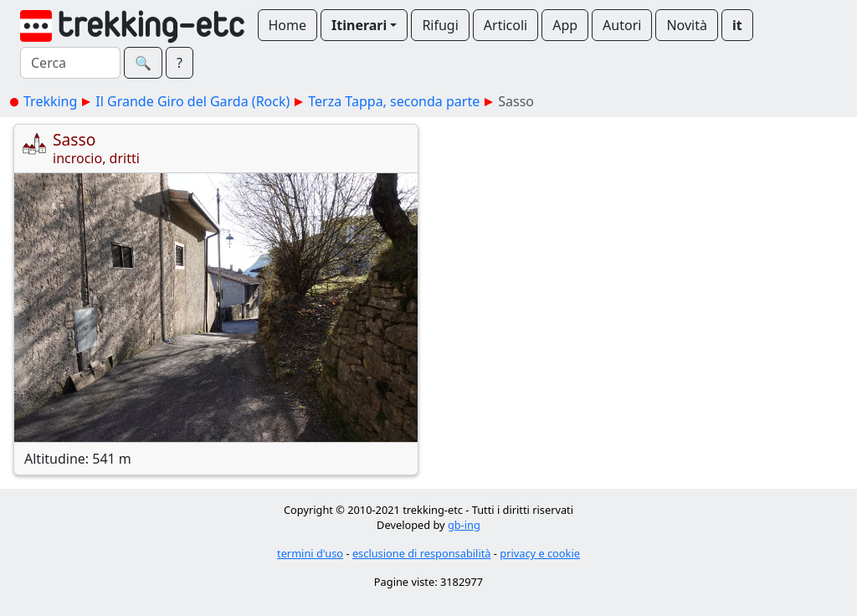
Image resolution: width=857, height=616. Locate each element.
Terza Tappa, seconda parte (394, 101)
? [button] (180, 63)
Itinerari (359, 25)
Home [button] (288, 25)
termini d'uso (310, 553)
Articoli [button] (505, 25)
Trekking (50, 101)
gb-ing (464, 525)
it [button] (737, 25)
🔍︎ (143, 63)
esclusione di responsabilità (422, 553)
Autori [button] (622, 25)
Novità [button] (687, 25)
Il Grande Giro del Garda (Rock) (192, 101)
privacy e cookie (540, 553)
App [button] (565, 25)
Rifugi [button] (440, 25)
